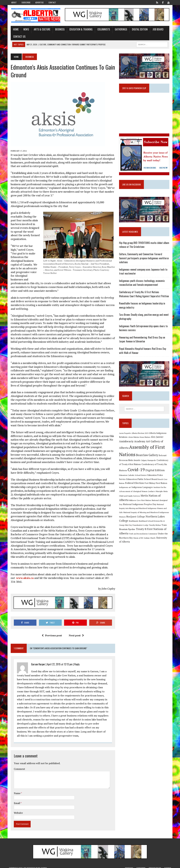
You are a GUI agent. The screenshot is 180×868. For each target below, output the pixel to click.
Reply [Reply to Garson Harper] (75, 661)
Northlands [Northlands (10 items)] (134, 524)
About (14, 2)
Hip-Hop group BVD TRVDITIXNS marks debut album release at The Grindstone (145, 248)
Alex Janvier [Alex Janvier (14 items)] (158, 441)
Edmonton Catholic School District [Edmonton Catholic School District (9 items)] (134, 479)
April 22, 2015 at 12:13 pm (58, 661)
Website (17, 810)
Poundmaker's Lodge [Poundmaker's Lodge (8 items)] (141, 529)
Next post (76, 632)
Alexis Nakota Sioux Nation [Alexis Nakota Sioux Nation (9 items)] (140, 441)
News (24, 30)
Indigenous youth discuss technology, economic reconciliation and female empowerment (143, 286)
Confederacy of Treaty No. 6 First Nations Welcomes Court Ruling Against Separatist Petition (145, 297)
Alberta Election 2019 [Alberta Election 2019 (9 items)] (141, 437)
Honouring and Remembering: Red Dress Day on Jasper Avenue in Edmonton (143, 342)
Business (58, 30)
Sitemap (168, 865)
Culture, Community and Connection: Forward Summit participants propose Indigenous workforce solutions (145, 261)
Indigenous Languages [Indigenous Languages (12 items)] (143, 491)
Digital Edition (138, 30)
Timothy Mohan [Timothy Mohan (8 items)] (155, 529)
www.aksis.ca (23, 575)
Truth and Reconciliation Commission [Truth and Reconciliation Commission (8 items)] (144, 537)
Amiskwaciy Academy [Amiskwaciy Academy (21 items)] (133, 445)
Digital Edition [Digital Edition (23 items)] (156, 474)
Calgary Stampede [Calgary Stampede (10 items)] (149, 464)
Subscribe (26, 2)
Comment (18, 766)
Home (14, 30)
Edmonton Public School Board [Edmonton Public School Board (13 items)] (135, 483)
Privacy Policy (155, 865)
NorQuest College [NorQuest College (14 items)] (136, 520)
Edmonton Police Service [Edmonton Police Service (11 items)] (159, 479)
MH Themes (42, 865)
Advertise (40, 2)
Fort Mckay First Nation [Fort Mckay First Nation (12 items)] (150, 487)
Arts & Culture (40, 30)
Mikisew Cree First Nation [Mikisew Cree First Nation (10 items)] (141, 504)
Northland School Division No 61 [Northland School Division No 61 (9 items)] (153, 524)
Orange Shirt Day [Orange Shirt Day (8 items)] (126, 529)
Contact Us (18, 37)
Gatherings (119, 30)
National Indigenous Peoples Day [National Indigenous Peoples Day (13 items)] (140, 508)
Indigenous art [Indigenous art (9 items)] (126, 491)
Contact (52, 2)
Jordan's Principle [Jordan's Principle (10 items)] (156, 495)
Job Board (156, 30)
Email (15, 800)
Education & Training (79, 30)
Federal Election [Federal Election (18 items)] (129, 487)
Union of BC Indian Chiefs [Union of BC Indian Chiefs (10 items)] (145, 541)
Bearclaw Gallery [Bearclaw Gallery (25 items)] (148, 459)
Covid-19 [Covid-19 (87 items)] (137, 473)
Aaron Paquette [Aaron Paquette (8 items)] (126, 437)
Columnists (102, 30)
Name (16, 790)
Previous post (51, 632)
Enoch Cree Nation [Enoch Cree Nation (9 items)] (159, 483)
